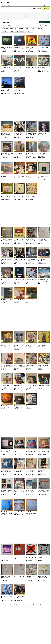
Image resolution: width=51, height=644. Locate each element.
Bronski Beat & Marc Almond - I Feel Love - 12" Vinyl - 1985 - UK (32, 345)
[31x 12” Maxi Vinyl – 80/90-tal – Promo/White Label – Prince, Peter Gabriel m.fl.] (32, 168)
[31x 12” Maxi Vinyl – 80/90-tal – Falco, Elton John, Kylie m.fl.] (19, 168)
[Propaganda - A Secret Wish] (7, 589)
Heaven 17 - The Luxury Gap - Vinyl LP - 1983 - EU (7, 345)
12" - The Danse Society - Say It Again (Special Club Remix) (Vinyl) (31, 386)
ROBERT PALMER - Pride (19, 576)
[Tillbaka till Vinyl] (2, 25)
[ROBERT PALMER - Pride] (19, 569)
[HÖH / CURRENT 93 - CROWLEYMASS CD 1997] (19, 483)
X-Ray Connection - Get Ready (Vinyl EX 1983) (44, 68)
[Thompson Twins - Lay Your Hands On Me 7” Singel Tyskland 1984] (7, 253)
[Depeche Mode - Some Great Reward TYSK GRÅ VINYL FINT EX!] (32, 483)
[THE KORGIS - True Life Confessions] (32, 569)
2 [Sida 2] (23, 605)
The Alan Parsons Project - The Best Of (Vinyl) (44, 280)
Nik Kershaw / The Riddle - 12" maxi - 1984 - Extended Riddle (19, 260)
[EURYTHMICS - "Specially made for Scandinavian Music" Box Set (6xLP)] (44, 483)
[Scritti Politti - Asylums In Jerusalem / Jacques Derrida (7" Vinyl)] (44, 569)
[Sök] (41, 5)
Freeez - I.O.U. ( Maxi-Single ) (43, 48)
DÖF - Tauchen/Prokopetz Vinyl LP (7, 280)
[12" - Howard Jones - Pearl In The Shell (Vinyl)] (44, 443)
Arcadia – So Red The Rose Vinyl (31, 280)
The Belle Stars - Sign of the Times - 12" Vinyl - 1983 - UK (44, 366)
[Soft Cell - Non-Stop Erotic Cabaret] (44, 253)
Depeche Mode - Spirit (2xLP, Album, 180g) (31, 240)
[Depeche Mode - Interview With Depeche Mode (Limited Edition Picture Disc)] (44, 147)
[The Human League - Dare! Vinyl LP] (7, 379)
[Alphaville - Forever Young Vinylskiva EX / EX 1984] (7, 61)
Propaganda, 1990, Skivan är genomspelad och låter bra (19, 386)
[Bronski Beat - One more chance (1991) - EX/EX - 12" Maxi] (44, 379)
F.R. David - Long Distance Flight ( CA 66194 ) (6, 90)
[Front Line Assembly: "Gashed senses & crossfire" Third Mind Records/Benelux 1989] (7, 399)
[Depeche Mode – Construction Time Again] (7, 505)
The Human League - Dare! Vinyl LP (6, 386)
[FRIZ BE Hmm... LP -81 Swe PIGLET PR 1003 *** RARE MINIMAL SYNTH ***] (19, 337)
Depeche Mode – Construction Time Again (7, 513)
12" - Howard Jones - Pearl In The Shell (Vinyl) (44, 451)
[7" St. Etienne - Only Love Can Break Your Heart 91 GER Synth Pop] (19, 232)
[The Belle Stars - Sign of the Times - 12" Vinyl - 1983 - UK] (44, 359)
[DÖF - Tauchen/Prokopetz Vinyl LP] (7, 273)
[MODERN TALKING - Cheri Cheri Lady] (44, 549)
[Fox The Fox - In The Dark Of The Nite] (19, 82)
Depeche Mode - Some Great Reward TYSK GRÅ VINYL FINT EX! (32, 491)
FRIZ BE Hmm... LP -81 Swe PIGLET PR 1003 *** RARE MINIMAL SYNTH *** (19, 345)
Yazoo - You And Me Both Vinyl (30, 406)
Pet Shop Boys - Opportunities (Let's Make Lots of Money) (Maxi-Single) (31, 513)
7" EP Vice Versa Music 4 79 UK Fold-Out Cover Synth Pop (19, 196)
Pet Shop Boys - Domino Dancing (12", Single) (7, 134)
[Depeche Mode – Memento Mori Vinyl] (19, 61)
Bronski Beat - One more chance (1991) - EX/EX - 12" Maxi (44, 386)
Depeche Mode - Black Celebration (31, 154)
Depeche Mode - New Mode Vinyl (6, 176)
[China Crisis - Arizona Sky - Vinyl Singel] (7, 41)
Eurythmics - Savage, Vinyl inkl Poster (31, 471)
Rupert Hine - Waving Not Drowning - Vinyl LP (7, 154)
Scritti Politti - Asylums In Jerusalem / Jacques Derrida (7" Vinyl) (44, 577)
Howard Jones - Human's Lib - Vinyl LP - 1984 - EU (19, 366)
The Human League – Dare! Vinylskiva (18, 471)
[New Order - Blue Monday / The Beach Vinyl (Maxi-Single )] (19, 41)
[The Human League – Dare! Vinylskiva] (19, 463)
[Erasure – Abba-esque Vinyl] (7, 549)
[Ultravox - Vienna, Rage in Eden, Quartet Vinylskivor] (32, 61)
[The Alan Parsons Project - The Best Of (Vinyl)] (44, 273)
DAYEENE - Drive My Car (19, 556)
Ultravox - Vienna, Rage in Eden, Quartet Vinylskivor (31, 68)
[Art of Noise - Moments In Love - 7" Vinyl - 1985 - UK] (32, 293)
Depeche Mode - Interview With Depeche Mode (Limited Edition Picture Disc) (44, 154)
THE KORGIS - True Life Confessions (31, 577)
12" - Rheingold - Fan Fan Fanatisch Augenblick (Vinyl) (7, 471)
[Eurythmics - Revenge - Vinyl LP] (19, 147)
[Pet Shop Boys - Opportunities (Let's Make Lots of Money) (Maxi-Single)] (32, 505)
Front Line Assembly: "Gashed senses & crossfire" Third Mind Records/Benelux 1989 (6, 407)
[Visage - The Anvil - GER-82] (19, 273)
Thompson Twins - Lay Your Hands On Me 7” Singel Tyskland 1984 (6, 260)
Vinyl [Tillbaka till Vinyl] (4, 25)
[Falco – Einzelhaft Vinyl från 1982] (19, 589)
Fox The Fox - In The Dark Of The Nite (18, 90)
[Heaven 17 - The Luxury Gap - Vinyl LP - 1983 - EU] (7, 337)
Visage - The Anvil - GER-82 (19, 280)
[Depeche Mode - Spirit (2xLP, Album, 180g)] (32, 232)
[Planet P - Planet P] (44, 126)
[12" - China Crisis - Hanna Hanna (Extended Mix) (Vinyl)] (32, 443)
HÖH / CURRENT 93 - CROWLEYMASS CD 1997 (19, 491)
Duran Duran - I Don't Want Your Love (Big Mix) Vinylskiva (32, 557)
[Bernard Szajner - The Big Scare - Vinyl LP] (44, 463)
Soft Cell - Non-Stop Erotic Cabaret (43, 260)
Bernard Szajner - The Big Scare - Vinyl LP (43, 471)
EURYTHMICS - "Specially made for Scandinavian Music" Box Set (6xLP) (44, 491)
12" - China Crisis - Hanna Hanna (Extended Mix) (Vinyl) (32, 451)
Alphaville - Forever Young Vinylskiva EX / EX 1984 (7, 68)
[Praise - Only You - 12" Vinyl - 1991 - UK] (32, 359)
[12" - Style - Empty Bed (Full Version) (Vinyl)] (19, 399)
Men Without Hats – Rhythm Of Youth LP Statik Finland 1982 (30, 48)
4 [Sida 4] (29, 605)
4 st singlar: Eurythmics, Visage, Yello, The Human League (7, 491)
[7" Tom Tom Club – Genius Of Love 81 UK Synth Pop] (32, 188)
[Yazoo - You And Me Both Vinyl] (32, 399)
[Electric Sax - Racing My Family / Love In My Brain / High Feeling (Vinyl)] (44, 232)
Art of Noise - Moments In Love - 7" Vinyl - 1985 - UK (32, 300)
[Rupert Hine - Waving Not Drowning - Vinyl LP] (7, 147)
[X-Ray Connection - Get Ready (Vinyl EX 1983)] (44, 61)
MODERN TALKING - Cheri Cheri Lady (44, 557)
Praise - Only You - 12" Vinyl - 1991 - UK (31, 366)
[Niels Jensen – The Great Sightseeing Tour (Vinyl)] (44, 337)
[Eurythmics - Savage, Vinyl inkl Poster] (32, 463)
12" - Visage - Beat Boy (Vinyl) (19, 451)
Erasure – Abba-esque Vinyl (6, 557)
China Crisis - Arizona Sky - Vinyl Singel (7, 48)
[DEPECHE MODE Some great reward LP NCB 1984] (32, 126)
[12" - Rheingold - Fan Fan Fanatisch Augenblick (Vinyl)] (7, 463)
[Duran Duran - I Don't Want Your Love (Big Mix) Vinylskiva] (32, 549)
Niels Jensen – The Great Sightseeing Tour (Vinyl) (44, 345)
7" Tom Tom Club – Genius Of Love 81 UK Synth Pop (31, 196)
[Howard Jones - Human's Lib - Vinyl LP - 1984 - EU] (19, 359)
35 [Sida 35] (34, 605)
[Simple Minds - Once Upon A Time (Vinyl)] (19, 126)
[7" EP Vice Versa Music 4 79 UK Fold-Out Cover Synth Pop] (19, 188)
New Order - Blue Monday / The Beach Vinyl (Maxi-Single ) (18, 48)
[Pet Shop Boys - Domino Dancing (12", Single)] (7, 126)
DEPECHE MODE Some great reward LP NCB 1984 (31, 134)
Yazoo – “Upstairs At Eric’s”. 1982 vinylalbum (31, 260)
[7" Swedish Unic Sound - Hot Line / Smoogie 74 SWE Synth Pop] (7, 232)
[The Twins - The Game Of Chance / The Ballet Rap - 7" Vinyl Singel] (44, 168)
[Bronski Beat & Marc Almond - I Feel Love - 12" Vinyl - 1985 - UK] (32, 337)
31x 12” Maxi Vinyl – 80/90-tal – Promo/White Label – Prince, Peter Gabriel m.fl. (31, 176)
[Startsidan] (8, 2)
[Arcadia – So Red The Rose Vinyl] (32, 273)
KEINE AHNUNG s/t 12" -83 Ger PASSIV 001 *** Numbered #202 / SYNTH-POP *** (7, 300)
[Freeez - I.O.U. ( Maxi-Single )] (44, 41)
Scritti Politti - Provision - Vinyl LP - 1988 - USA (7, 366)
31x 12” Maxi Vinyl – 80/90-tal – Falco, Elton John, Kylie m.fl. (19, 176)
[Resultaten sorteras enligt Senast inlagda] (43, 25)
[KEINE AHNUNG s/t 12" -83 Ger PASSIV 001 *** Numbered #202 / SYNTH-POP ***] (7, 293)
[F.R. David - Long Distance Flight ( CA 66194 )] (7, 82)
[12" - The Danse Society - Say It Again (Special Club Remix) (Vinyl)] (32, 379)
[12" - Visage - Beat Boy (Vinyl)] (19, 443)
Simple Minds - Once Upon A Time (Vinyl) (18, 134)
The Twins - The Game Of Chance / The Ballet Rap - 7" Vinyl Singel (43, 176)
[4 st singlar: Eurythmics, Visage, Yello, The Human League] (7, 483)
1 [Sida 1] (20, 605)
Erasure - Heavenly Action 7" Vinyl (6, 451)
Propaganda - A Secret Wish (7, 597)
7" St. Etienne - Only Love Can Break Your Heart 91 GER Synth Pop (19, 240)
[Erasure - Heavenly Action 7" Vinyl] (7, 443)
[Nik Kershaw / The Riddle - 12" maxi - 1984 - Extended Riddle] (19, 253)
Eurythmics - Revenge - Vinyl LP (19, 154)
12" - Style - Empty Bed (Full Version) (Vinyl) (19, 406)
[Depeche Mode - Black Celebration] (32, 147)
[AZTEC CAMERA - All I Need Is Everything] (7, 569)
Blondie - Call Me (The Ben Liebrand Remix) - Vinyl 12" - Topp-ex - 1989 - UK (19, 300)
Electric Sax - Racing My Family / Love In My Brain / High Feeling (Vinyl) (44, 240)
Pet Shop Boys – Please (19, 512)
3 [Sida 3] (26, 605)
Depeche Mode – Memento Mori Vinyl (18, 68)
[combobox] (22, 5)
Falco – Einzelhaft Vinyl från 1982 (19, 597)
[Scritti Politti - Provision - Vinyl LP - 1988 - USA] (7, 359)
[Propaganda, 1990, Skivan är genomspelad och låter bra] (19, 379)
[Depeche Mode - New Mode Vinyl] (7, 168)
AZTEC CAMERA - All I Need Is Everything (6, 577)
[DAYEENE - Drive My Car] (19, 549)
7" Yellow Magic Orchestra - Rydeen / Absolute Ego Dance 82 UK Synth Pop (7, 196)
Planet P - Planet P (42, 133)
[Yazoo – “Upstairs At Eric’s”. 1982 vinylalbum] (32, 253)
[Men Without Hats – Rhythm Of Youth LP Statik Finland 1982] (32, 41)
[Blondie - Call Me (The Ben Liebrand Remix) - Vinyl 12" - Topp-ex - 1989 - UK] (19, 293)
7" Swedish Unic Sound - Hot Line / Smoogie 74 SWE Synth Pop (7, 240)
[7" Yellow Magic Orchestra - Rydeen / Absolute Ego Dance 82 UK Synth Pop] (7, 188)
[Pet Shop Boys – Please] (19, 505)
